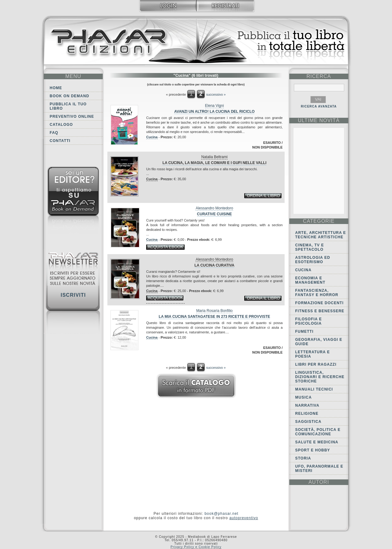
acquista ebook (166, 247)
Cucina (152, 137)
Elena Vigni (215, 106)
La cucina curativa (215, 265)
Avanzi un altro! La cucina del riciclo (214, 112)
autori (319, 482)
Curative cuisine (214, 214)
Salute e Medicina (317, 442)
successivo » (216, 94)
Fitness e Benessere (320, 311)
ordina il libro (263, 196)
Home (56, 88)
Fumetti (304, 332)
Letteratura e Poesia (313, 354)
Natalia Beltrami (214, 157)
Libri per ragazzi (316, 364)
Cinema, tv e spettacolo (310, 247)
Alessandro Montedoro (214, 208)
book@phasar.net (221, 514)
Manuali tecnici (314, 389)
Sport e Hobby (313, 450)
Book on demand (69, 96)
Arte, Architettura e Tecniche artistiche (321, 235)
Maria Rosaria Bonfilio (214, 311)
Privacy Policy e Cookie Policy (196, 547)
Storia (303, 458)
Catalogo (61, 125)
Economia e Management (310, 280)
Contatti (60, 141)
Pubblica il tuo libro (68, 106)
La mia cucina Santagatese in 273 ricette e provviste (214, 317)
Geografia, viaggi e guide (319, 342)
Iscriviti (73, 295)
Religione (307, 414)
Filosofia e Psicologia (309, 321)
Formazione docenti (319, 303)
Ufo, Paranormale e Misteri (319, 469)
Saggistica (308, 422)
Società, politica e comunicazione (318, 432)
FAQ (54, 133)
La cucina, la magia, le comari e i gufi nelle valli (214, 163)
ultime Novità (319, 120)
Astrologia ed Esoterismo (313, 260)
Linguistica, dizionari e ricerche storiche (320, 377)
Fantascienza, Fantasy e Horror (317, 293)
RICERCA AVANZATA (319, 106)
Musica (303, 397)
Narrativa (307, 405)
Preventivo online (72, 117)
